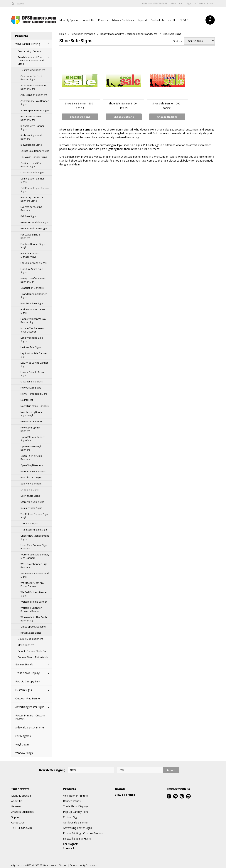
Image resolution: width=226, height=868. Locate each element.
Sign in (190, 3)
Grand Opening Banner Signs (34, 296)
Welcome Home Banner (34, 602)
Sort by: (178, 41)
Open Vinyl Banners (32, 465)
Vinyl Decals (22, 744)
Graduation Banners (32, 288)
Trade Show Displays (28, 673)
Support (142, 20)
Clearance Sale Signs (32, 172)
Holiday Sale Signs (31, 347)
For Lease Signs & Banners (30, 236)
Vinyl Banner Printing (28, 44)
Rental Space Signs (31, 477)
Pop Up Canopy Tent (28, 681)
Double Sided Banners (30, 639)
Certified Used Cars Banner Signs (31, 165)
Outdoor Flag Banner (28, 698)
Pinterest (182, 796)
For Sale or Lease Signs (34, 263)
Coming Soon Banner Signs (32, 180)
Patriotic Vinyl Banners (33, 471)
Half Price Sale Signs (32, 303)
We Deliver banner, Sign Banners (34, 566)
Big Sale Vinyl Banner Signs (32, 128)
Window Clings (24, 753)
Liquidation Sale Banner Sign (34, 355)
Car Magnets (23, 736)
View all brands (125, 795)
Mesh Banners (26, 645)
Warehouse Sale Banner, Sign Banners (35, 556)
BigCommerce (90, 865)
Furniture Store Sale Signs (32, 271)
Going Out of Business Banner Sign (33, 280)
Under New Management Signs (35, 537)
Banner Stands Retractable (33, 657)
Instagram (188, 796)
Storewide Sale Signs (32, 502)
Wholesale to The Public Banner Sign (34, 619)
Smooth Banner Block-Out (32, 651)
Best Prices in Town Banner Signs (31, 118)
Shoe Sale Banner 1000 (166, 103)
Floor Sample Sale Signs (34, 228)
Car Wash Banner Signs (34, 157)
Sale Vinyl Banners (31, 484)
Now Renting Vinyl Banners (31, 429)
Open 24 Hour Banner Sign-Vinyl (33, 439)
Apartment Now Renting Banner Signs (34, 87)
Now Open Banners (32, 421)
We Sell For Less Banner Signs (34, 594)
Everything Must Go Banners (31, 208)
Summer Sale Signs (31, 508)
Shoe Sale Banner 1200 (79, 103)
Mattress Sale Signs (32, 382)
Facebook (169, 796)
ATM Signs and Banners (34, 95)
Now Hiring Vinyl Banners (35, 406)
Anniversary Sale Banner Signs (35, 103)
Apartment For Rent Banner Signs (31, 78)
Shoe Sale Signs (30, 490)
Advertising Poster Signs (30, 707)
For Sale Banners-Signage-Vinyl (31, 255)
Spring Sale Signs (30, 496)
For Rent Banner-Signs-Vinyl (33, 246)
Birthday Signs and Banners (31, 137)
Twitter (175, 796)
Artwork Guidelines (123, 20)
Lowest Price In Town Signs (32, 374)
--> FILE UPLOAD (178, 20)
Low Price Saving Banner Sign (34, 364)
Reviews (103, 20)
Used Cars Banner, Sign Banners (34, 547)
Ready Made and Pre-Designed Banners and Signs (31, 60)
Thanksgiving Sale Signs (34, 530)
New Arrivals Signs (31, 388)
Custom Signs (24, 690)
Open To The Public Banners (31, 457)
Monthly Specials (69, 20)
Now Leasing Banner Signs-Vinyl (32, 414)
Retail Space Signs (31, 633)
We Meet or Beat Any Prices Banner (32, 584)
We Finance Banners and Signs (35, 575)
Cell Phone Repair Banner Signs (35, 190)
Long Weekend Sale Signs (32, 339)
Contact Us (157, 20)
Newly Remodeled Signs (34, 394)
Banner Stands (24, 664)
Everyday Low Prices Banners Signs (32, 199)
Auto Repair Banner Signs (35, 110)
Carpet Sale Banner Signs (35, 151)
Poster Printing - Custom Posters (30, 717)
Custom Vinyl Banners (30, 51)
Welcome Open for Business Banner (31, 609)
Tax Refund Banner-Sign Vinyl (34, 516)
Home (63, 34)
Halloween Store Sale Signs (33, 311)
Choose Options (80, 117)
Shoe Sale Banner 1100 (123, 103)
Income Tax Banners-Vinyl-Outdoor (32, 330)
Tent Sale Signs (29, 523)
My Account (177, 3)
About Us (89, 20)
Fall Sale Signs (28, 216)
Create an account (206, 3)
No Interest (27, 400)
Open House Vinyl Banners (31, 448)
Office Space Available (33, 627)
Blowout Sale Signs (31, 145)
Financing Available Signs (35, 222)
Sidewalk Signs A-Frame (30, 727)
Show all (69, 848)
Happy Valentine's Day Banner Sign (33, 321)
